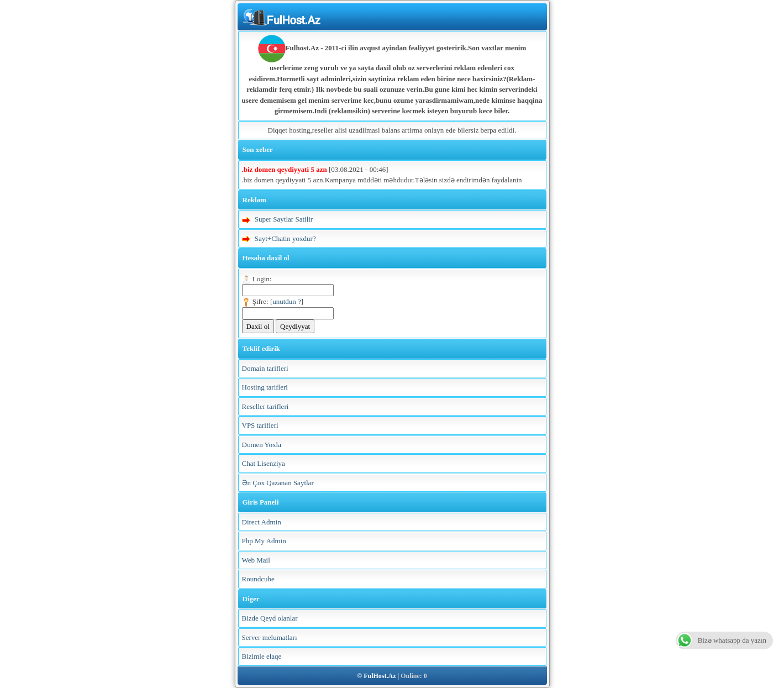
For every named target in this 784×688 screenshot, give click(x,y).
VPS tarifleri (260, 425)
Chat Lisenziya (264, 463)
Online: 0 (414, 676)
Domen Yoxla (262, 445)
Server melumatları (270, 637)
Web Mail (256, 560)
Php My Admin (264, 541)
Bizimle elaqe (262, 656)
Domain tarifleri (265, 368)
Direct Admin (262, 522)
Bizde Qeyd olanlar (270, 618)
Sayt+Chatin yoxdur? (285, 238)
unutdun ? (287, 301)
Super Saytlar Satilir (284, 219)
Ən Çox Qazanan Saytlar (278, 483)
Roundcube (258, 579)
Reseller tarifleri (265, 406)
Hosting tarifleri (265, 387)
